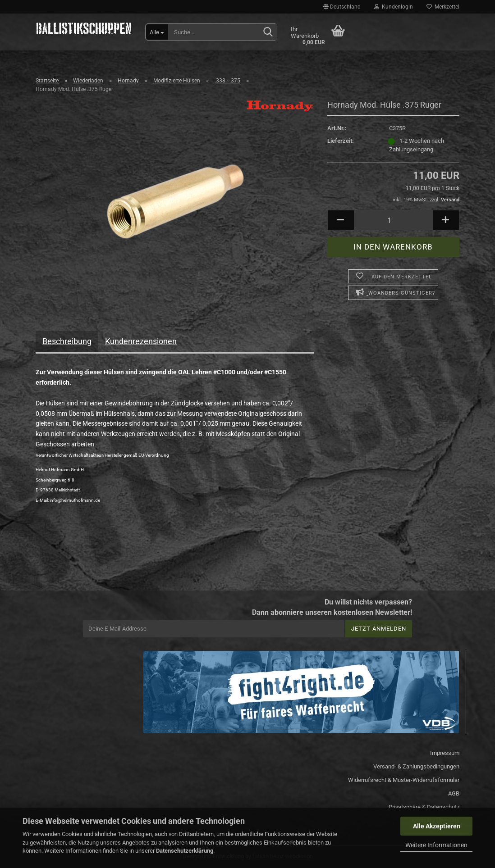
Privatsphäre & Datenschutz (424, 807)
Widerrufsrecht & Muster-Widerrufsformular (404, 780)
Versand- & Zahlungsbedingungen (416, 766)
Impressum (445, 753)
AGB (454, 793)
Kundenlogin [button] (394, 7)
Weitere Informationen (436, 845)
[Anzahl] (393, 220)
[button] (342, 7)
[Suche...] (157, 32)
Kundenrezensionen (141, 341)
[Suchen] (268, 32)
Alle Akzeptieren (437, 826)
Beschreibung (67, 341)
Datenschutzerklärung (185, 851)
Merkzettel (443, 7)
